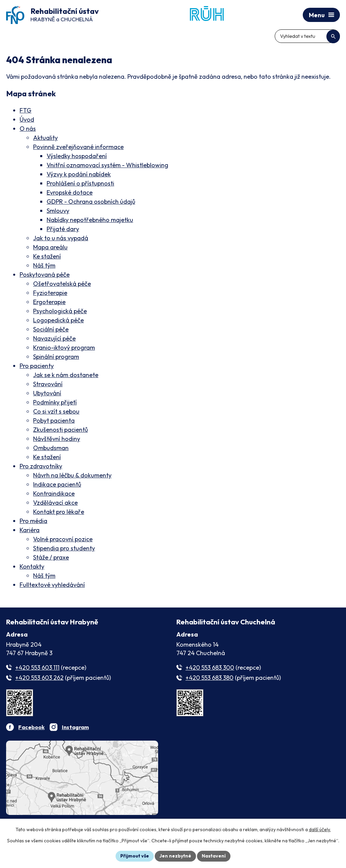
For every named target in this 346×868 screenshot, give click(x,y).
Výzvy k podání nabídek (79, 174)
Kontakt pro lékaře (59, 512)
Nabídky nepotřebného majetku (90, 220)
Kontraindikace (54, 493)
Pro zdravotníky (41, 466)
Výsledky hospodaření (77, 156)
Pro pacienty (37, 366)
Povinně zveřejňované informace (78, 147)
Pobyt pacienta (54, 420)
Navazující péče (54, 338)
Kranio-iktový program (64, 348)
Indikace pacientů (57, 484)
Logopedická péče (58, 320)
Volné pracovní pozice (63, 539)
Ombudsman (51, 448)
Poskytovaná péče (45, 275)
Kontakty (32, 566)
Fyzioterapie (50, 293)
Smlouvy (58, 211)
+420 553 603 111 (37, 667)
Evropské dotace (70, 192)
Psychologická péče (60, 311)
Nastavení (214, 856)
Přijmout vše (135, 856)
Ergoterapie (49, 302)
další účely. (320, 829)
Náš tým (44, 265)
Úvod (27, 119)
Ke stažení (47, 256)
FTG (26, 110)
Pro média (33, 521)
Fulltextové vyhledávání (52, 585)
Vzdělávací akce (55, 503)
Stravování (48, 384)
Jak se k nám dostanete (66, 375)
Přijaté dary (63, 229)
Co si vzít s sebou (56, 411)
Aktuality (45, 138)
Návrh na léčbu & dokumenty (72, 475)
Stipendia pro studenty (64, 548)
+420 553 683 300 (210, 667)
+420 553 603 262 (39, 678)
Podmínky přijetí (55, 402)
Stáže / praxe (51, 557)
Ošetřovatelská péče (62, 284)
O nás (28, 129)
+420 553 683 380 (209, 678)
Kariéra (30, 530)
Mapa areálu (50, 247)
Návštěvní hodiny (57, 439)
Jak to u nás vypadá (61, 238)
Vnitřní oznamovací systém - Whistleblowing (107, 165)
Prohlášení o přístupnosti (80, 183)
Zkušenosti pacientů (60, 430)
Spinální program (56, 357)
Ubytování (47, 393)
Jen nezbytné (175, 856)
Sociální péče (51, 329)
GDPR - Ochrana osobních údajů (91, 202)
